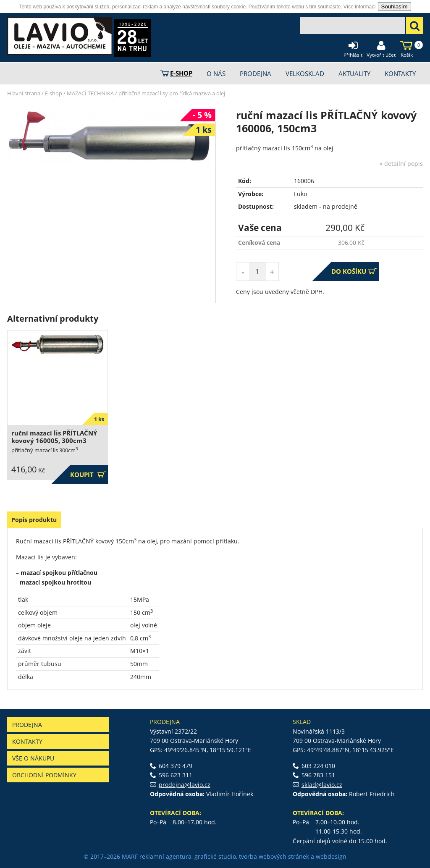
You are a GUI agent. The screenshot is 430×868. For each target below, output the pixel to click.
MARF (130, 856)
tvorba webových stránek (274, 856)
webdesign (331, 856)
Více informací (360, 7)
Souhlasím (395, 7)
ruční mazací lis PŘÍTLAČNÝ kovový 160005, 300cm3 (54, 437)
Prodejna (27, 725)
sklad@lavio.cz (322, 785)
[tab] (34, 520)
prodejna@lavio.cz (185, 785)
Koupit (88, 475)
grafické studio (215, 856)
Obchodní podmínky (44, 775)
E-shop (54, 93)
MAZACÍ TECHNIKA (90, 93)
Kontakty (27, 741)
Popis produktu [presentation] (34, 520)
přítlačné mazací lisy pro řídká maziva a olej (172, 93)
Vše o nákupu (33, 758)
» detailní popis (401, 164)
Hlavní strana (24, 93)
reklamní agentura (165, 856)
